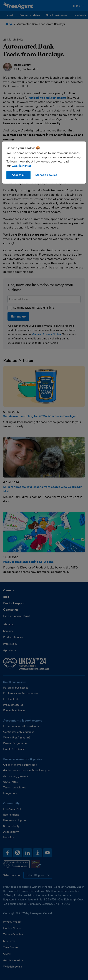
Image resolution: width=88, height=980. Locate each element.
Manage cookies (46, 175)
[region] (44, 163)
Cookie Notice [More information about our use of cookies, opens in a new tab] (22, 166)
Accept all (18, 175)
